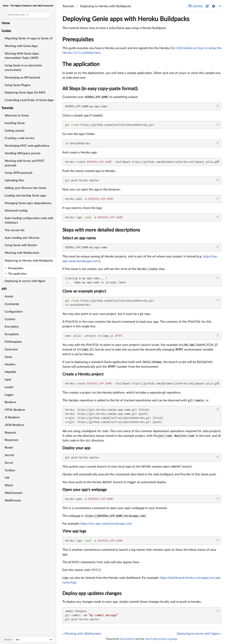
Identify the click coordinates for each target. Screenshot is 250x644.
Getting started (14, 131)
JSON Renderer (15, 425)
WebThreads (13, 501)
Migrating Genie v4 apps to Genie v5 (29, 38)
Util (7, 478)
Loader (9, 387)
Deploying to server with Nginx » (199, 634)
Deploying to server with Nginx (25, 281)
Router (9, 448)
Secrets (9, 455)
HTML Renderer (15, 410)
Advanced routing (16, 211)
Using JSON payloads (19, 173)
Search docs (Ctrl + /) (18, 15)
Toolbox (10, 470)
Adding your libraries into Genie (25, 188)
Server (9, 463)
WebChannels (14, 493)
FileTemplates (13, 342)
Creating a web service (20, 138)
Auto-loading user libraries (22, 238)
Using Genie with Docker (21, 245)
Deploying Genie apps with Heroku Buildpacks (126, 19)
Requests (10, 433)
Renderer (11, 402)
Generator (11, 349)
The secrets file (15, 230)
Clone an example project (84, 291)
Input (8, 380)
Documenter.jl (128, 639)
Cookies (10, 319)
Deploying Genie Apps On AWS (25, 93)
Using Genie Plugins (18, 85)
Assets (9, 296)
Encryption (12, 327)
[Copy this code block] (218, 106)
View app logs (74, 531)
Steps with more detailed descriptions (101, 230)
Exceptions (12, 334)
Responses (11, 440)
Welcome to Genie (17, 116)
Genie (8, 357)
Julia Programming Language (161, 639)
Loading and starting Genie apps (25, 196)
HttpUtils (11, 372)
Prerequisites (78, 40)
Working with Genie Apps (21, 46)
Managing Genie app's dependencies (28, 203)
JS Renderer (12, 417)
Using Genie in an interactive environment (23, 68)
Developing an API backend (22, 78)
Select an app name (79, 238)
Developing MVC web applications (27, 146)
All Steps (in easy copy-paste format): (100, 89)
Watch (9, 485)
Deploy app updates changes (92, 594)
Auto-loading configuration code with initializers (29, 220)
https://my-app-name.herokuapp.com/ (106, 524)
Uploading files (14, 180)
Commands (12, 304)
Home (6, 23)
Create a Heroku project (83, 374)
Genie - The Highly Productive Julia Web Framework (28, 6)
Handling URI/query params (23, 153)
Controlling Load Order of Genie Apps (29, 100)
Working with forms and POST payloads (25, 163)
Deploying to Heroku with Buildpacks (29, 261)
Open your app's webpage (85, 490)
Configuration (14, 312)
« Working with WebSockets (82, 634)
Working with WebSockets (22, 253)
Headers (10, 364)
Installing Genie (15, 123)
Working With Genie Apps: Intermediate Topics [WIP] (22, 56)
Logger (9, 395)
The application (81, 64)
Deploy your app (76, 448)
